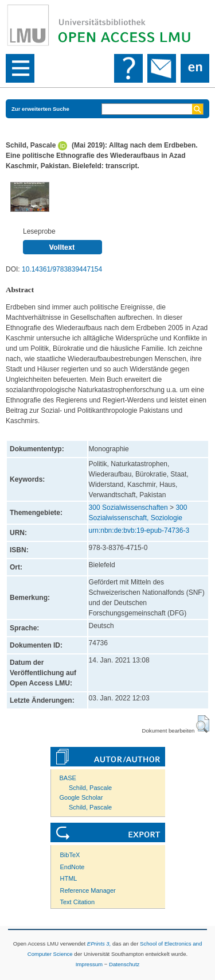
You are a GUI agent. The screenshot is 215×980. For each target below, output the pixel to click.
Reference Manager (88, 890)
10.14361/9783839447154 (62, 269)
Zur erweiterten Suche (40, 109)
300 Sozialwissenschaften (128, 508)
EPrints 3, (99, 944)
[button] (203, 724)
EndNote (73, 867)
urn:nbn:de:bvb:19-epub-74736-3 (139, 530)
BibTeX (70, 855)
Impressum (89, 964)
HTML (69, 878)
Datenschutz (124, 964)
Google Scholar (81, 797)
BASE (68, 778)
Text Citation (78, 902)
